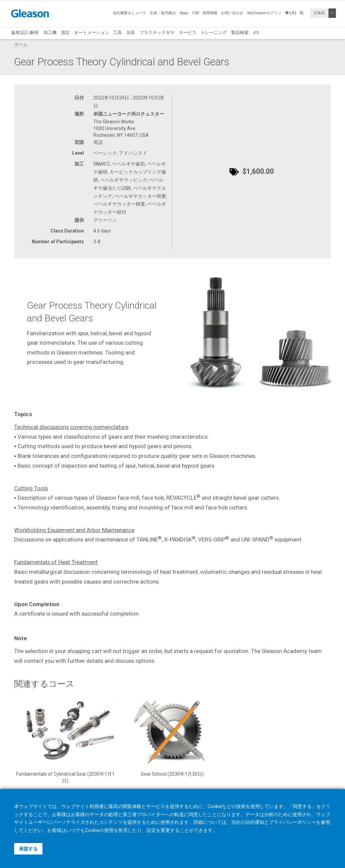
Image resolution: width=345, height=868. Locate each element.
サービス (188, 33)
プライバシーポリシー (292, 822)
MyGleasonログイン (264, 13)
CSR (195, 13)
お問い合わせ (232, 13)
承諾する (28, 849)
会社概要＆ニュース (130, 13)
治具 (131, 33)
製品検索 (240, 33)
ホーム (21, 44)
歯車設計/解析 (25, 33)
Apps (184, 13)
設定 (151, 830)
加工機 (50, 33)
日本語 (319, 13)
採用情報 (210, 13)
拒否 (123, 830)
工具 (118, 33)
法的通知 (255, 822)
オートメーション (92, 33)
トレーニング (214, 33)
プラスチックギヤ (157, 33)
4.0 (256, 33)
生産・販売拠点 (163, 13)
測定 (65, 33)
